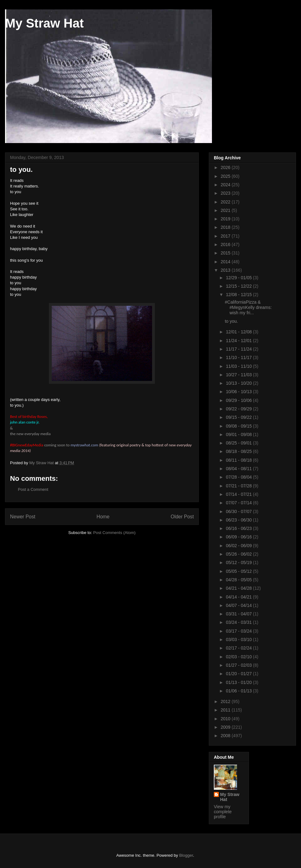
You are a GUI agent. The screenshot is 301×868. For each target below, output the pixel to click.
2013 (226, 270)
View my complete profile (223, 812)
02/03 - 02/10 (239, 657)
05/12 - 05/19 (239, 562)
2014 (226, 262)
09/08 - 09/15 (239, 426)
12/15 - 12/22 (239, 286)
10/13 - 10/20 (239, 383)
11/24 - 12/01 (239, 341)
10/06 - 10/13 (239, 392)
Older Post (182, 517)
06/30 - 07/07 (239, 511)
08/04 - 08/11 (239, 469)
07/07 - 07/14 (239, 503)
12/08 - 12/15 (239, 295)
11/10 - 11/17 (239, 357)
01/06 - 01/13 (239, 691)
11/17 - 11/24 (239, 349)
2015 (226, 253)
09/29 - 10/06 (239, 400)
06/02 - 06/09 (239, 546)
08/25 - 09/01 (239, 443)
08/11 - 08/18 (239, 460)
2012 (226, 701)
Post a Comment (33, 489)
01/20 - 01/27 (239, 674)
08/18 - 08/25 (239, 451)
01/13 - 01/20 (239, 682)
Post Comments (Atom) (114, 533)
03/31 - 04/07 (239, 614)
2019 (226, 219)
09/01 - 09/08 (239, 434)
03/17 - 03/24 (239, 631)
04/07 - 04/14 (239, 605)
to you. (231, 321)
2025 (226, 176)
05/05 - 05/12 (239, 571)
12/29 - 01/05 (239, 278)
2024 (226, 185)
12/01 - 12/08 (239, 332)
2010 (226, 719)
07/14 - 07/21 (239, 494)
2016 (226, 244)
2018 (226, 227)
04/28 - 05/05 (239, 580)
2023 (226, 193)
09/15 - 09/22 (239, 417)
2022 (226, 202)
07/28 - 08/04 (239, 477)
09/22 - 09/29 (239, 409)
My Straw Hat (44, 23)
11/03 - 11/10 (239, 366)
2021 (226, 210)
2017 (226, 236)
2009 (226, 727)
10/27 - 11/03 (239, 375)
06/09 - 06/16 (239, 537)
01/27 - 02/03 (239, 665)
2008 (226, 736)
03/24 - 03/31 (239, 622)
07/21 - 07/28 (239, 486)
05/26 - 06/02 (239, 554)
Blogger (186, 855)
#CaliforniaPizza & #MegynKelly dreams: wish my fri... (248, 307)
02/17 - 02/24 (239, 648)
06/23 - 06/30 (239, 520)
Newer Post (23, 517)
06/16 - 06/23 (239, 528)
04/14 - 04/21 (239, 597)
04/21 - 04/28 (239, 588)
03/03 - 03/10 (239, 639)
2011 (226, 710)
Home (103, 517)
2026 (226, 167)
